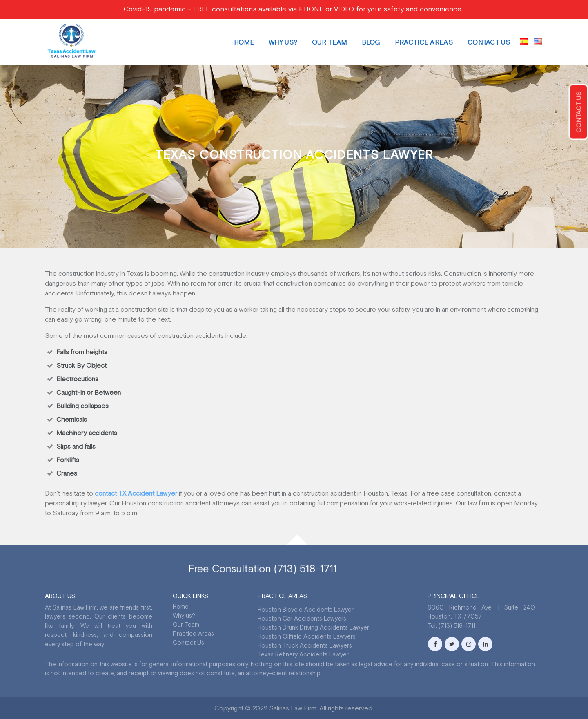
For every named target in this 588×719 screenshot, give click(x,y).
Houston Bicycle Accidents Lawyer (306, 609)
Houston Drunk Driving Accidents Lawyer (313, 627)
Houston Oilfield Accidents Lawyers (307, 636)
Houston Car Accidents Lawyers (302, 618)
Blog (371, 42)
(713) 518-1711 (303, 568)
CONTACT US (579, 112)
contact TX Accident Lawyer (136, 493)
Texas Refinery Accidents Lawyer (303, 654)
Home (244, 42)
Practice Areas (424, 42)
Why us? (283, 42)
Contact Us (489, 42)
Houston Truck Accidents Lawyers (305, 645)
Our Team (329, 42)
